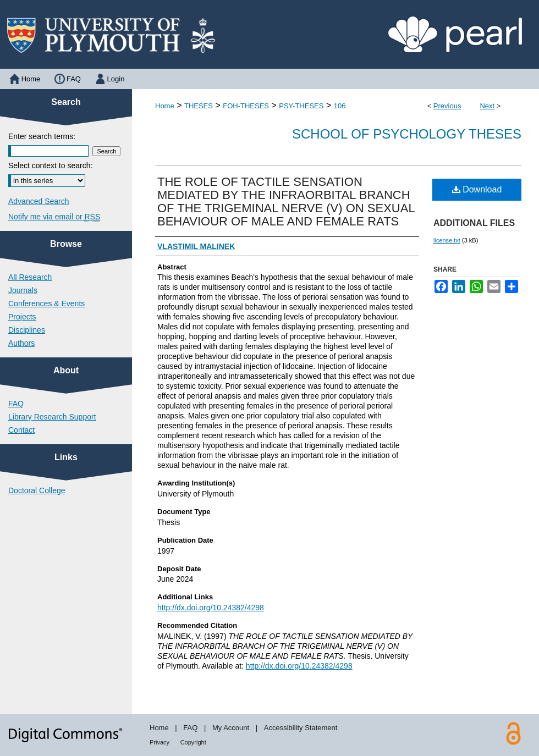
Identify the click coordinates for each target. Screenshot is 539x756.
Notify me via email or (54, 217)
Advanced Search (39, 201)
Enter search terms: (42, 136)
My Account (231, 728)
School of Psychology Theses (407, 134)
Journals (23, 290)
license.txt (447, 240)
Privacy (159, 742)
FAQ (16, 404)
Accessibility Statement (301, 728)
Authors (21, 343)
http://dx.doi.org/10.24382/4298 (211, 608)
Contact (21, 430)
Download (477, 189)
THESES (199, 106)
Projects (22, 317)
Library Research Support (52, 417)
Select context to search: (50, 165)
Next (487, 106)
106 (340, 106)
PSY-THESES (301, 106)
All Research (30, 277)
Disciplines (27, 330)
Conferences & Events (46, 303)
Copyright (193, 742)
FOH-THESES (246, 106)
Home (165, 106)
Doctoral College (37, 490)
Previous (447, 106)
